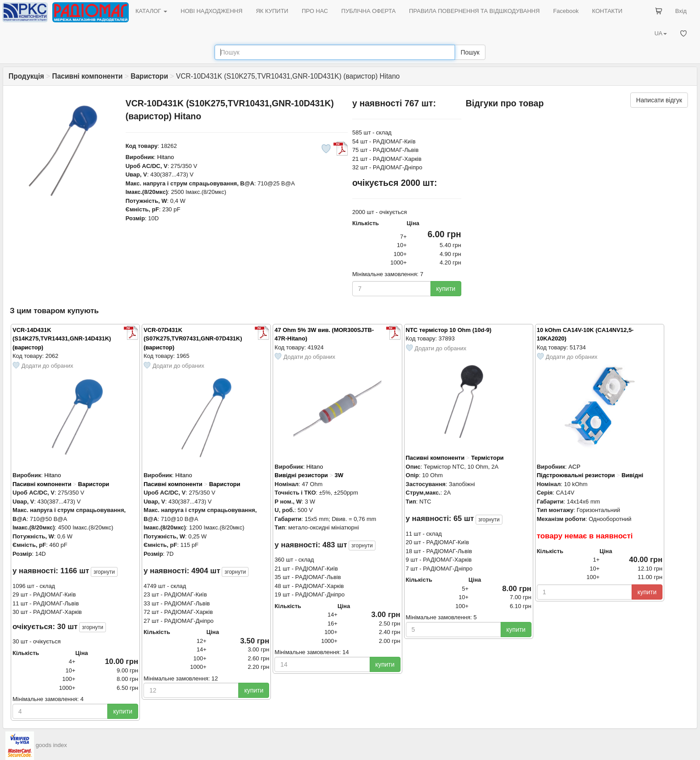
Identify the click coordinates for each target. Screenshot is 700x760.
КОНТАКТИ (607, 11)
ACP (575, 467)
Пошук (470, 52)
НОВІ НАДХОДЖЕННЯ (211, 11)
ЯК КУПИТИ (272, 11)
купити (446, 289)
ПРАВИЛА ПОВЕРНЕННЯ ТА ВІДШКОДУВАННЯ (474, 11)
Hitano (166, 157)
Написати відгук (659, 100)
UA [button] (661, 33)
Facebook (566, 11)
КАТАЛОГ (151, 11)
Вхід (681, 11)
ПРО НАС (315, 11)
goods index (51, 745)
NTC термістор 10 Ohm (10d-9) (449, 330)
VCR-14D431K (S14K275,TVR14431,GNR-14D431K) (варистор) (62, 339)
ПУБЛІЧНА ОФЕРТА (369, 11)
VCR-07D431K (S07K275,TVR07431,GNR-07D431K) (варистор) (193, 339)
